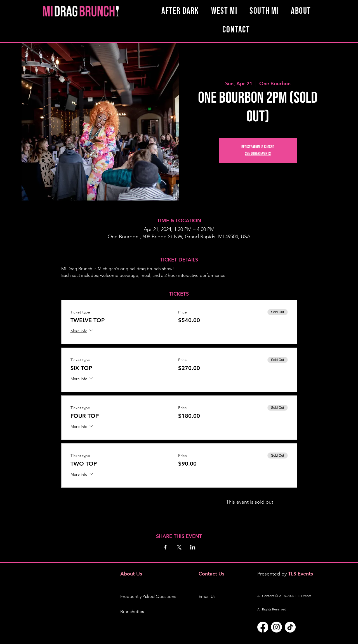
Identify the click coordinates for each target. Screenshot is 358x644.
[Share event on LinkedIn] (193, 547)
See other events (258, 154)
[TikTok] (290, 627)
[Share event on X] (179, 547)
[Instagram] (276, 627)
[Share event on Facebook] (165, 547)
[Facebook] (263, 627)
